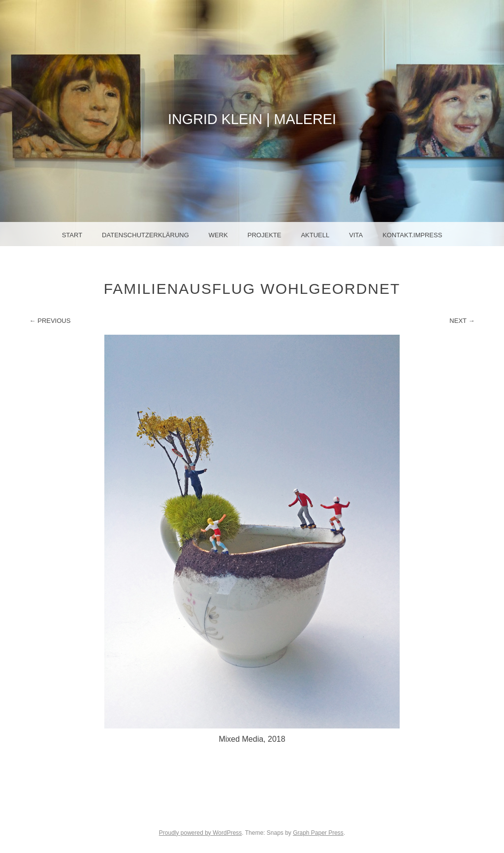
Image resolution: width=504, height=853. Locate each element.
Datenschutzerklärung (145, 235)
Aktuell (315, 235)
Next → (462, 321)
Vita (356, 235)
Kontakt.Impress (412, 235)
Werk (218, 235)
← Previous (50, 321)
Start (72, 235)
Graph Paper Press (318, 833)
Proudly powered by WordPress (201, 833)
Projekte (265, 235)
